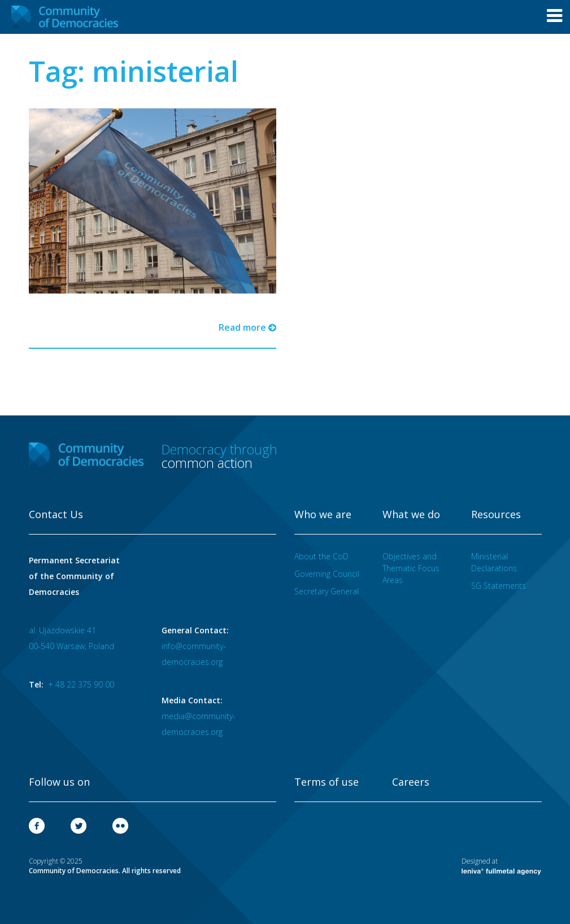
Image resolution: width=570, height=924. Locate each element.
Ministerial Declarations (494, 562)
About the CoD (321, 556)
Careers (411, 782)
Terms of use (327, 782)
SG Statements (499, 586)
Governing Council (327, 574)
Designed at (501, 866)
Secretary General (327, 591)
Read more (247, 327)
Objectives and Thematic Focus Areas (411, 568)
